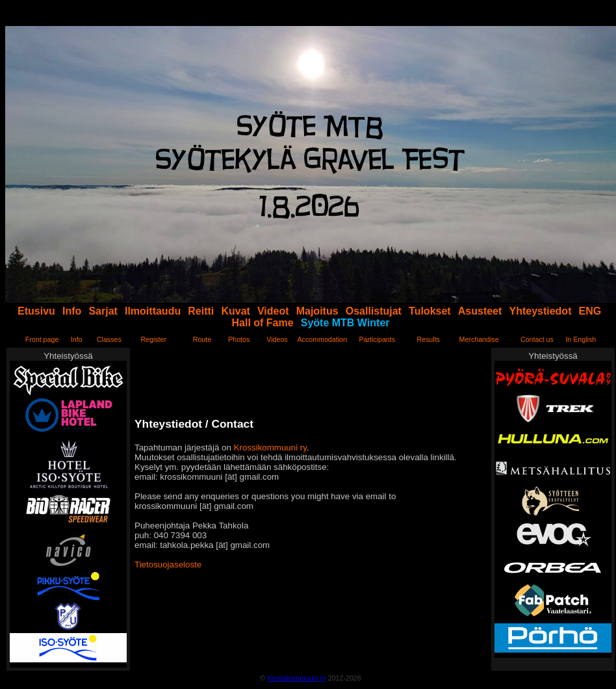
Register (153, 339)
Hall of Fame (263, 323)
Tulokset (430, 311)
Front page (42, 339)
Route (202, 339)
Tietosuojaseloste (168, 565)
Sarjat (103, 311)
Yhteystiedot (540, 311)
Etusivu (36, 311)
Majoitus (317, 311)
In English (581, 339)
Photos (239, 339)
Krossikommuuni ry (270, 448)
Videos (277, 339)
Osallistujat (374, 311)
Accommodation (322, 339)
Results (428, 339)
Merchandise (479, 339)
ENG (590, 311)
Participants (377, 339)
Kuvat (235, 311)
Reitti (201, 311)
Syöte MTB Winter (345, 323)
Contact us (537, 339)
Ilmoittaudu (153, 311)
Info (72, 311)
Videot (273, 311)
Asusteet (480, 311)
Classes (109, 339)
